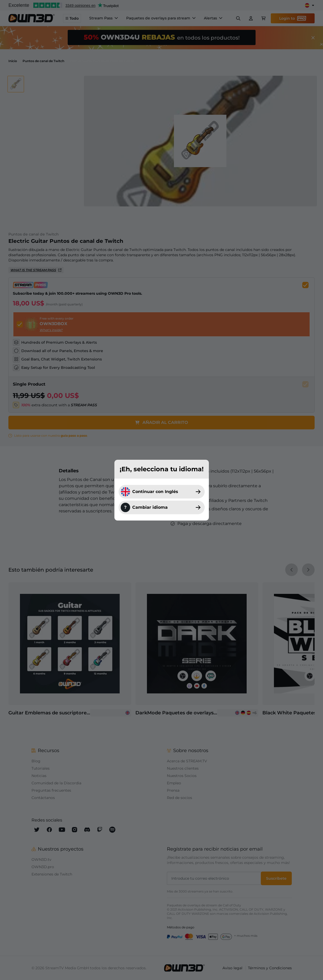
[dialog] (161, 490)
